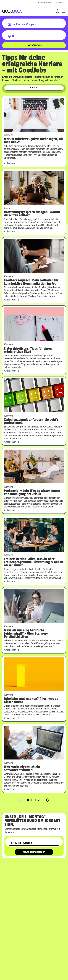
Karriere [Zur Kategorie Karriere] (34, 88)
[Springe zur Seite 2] (32, 800)
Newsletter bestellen (34, 852)
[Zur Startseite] (12, 11)
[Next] (47, 800)
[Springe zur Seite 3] (35, 800)
